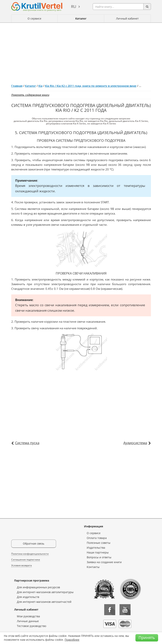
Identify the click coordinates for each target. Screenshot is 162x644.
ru (74, 6)
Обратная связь (34, 544)
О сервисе (34, 18)
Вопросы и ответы (99, 557)
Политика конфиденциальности (30, 554)
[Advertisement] (81, 52)
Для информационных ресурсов (38, 587)
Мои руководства (28, 616)
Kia (40, 86)
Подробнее (72, 640)
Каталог (81, 18)
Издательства (96, 548)
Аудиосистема (135, 443)
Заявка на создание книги (104, 562)
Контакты (93, 567)
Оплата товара (97, 538)
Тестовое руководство (32, 626)
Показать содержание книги (30, 95)
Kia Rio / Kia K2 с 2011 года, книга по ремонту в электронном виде (91, 86)
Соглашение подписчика (26, 560)
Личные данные (28, 621)
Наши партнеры (98, 552)
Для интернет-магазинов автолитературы (45, 592)
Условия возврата (22, 565)
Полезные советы (99, 543)
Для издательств (28, 597)
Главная (17, 86)
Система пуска (27, 443)
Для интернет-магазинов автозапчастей (44, 602)
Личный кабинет (127, 18)
